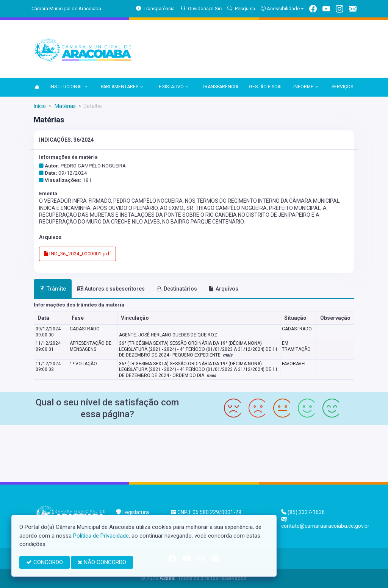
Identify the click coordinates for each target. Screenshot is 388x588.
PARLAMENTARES (122, 87)
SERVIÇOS (342, 87)
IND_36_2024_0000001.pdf (78, 254)
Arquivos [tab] (223, 289)
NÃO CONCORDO (102, 562)
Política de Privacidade (101, 536)
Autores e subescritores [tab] (111, 289)
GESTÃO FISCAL (266, 87)
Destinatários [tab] (177, 289)
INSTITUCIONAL (69, 87)
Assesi (167, 578)
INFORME (306, 87)
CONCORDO (45, 562)
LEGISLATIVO (173, 87)
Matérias (65, 106)
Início (40, 106)
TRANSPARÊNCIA (220, 87)
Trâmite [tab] (53, 289)
